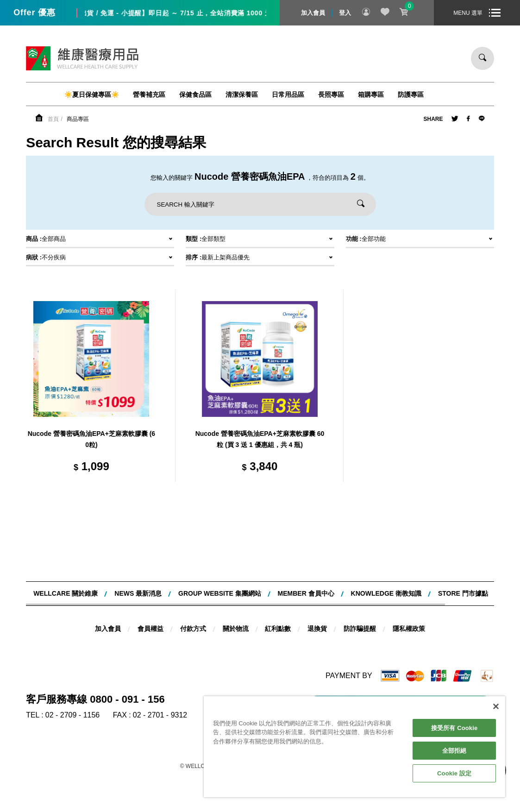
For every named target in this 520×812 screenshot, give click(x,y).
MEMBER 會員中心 (306, 593)
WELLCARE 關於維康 (66, 593)
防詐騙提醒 (360, 629)
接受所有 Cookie (454, 728)
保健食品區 (195, 94)
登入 (345, 13)
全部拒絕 (454, 751)
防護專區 (411, 94)
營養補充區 (149, 94)
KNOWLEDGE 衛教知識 (386, 593)
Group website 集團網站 (220, 593)
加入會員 (313, 13)
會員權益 (150, 629)
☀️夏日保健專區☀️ (92, 94)
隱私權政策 (409, 629)
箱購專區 (371, 94)
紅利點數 (278, 629)
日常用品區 (288, 94)
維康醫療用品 (82, 58)
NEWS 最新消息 (138, 593)
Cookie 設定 (454, 773)
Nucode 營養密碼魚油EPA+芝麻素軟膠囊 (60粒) (92, 439)
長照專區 (331, 94)
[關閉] (496, 706)
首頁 (53, 119)
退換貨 (317, 629)
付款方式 (193, 629)
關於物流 (236, 629)
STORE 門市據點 (463, 593)
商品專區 (78, 119)
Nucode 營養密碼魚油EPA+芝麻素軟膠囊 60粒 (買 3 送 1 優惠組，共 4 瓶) (260, 439)
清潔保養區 (242, 94)
